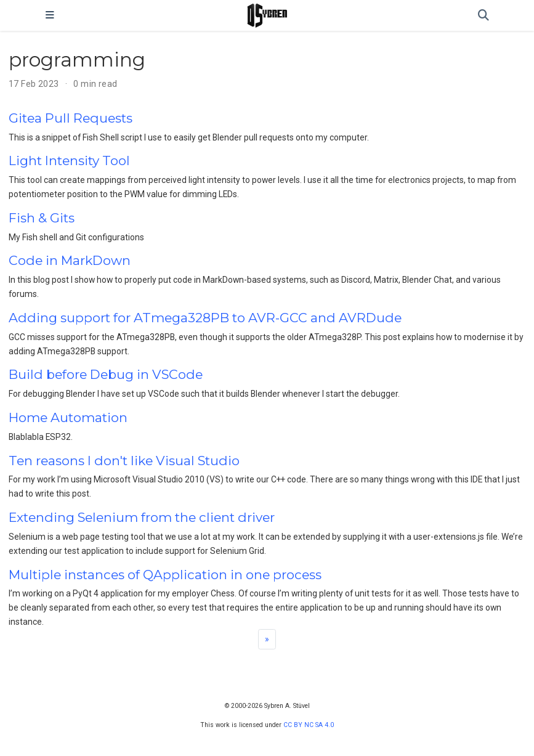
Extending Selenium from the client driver (142, 517)
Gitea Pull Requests (71, 118)
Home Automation (68, 417)
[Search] (483, 16)
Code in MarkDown (70, 260)
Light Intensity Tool (69, 161)
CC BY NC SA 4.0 (309, 725)
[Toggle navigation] (50, 15)
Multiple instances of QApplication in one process (165, 575)
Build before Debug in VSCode (106, 374)
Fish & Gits (42, 218)
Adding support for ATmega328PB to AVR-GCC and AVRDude (205, 318)
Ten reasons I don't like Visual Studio (124, 461)
